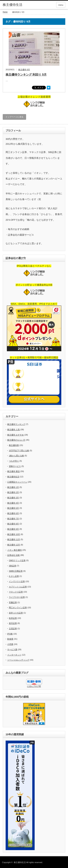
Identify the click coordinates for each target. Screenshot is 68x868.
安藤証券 (13, 602)
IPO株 (10, 634)
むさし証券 (14, 576)
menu (61, 5)
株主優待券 (14, 445)
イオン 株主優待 (15, 550)
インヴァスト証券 (17, 581)
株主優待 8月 (13, 524)
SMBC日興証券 (16, 571)
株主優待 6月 (13, 513)
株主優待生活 (13, 5)
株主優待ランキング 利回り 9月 (26, 75)
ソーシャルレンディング (18, 660)
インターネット (14, 655)
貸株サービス (15, 466)
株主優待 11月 (14, 539)
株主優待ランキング (16, 424)
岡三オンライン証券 (18, 608)
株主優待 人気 (14, 430)
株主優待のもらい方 (16, 440)
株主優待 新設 (14, 471)
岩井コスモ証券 (16, 613)
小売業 (10, 644)
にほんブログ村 (34, 686)
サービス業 (12, 649)
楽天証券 (13, 623)
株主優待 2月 (13, 492)
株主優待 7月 (13, 519)
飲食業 (10, 639)
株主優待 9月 (24, 70)
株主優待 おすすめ (16, 435)
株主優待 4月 (13, 503)
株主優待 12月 (14, 545)
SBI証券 (13, 566)
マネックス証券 (16, 592)
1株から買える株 (16, 456)
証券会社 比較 (14, 555)
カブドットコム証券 (18, 587)
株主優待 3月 (13, 498)
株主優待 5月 (13, 508)
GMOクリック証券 (17, 560)
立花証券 (13, 629)
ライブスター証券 (17, 597)
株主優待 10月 (14, 534)
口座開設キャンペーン (17, 482)
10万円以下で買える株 (19, 451)
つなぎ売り (14, 461)
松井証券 (13, 618)
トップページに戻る (14, 117)
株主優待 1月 (13, 487)
